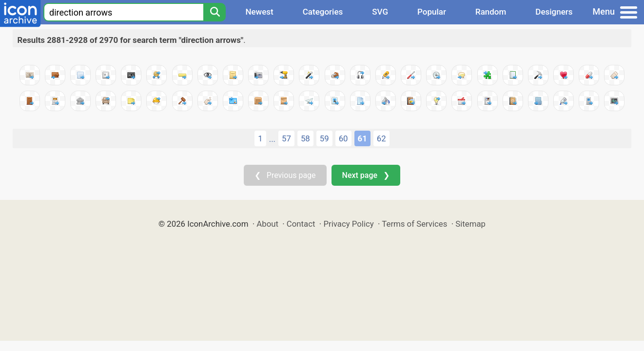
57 (286, 138)
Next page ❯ (366, 175)
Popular (432, 12)
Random (491, 12)
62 (381, 138)
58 (305, 138)
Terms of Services (414, 224)
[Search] (215, 12)
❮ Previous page (285, 175)
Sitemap (470, 224)
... (272, 139)
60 (343, 138)
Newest (259, 12)
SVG (380, 12)
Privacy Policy (348, 224)
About (267, 224)
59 (324, 138)
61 (362, 138)
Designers (554, 12)
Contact (301, 224)
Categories (323, 12)
